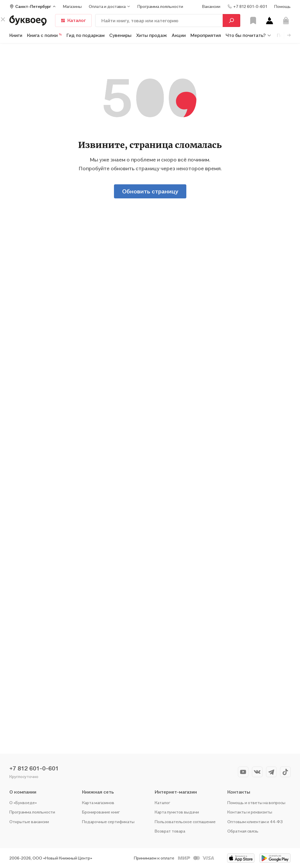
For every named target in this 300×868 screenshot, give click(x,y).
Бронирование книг (101, 812)
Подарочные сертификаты (108, 822)
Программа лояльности (32, 812)
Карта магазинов (98, 803)
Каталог (73, 20)
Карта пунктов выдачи (177, 812)
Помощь (282, 6)
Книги (16, 35)
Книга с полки (44, 35)
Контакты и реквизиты (250, 812)
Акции (179, 35)
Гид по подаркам (86, 35)
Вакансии (211, 6)
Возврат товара (170, 831)
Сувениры (120, 35)
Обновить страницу (150, 191)
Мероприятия (206, 35)
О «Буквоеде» (23, 803)
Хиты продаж (152, 35)
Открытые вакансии (29, 822)
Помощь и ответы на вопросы (256, 803)
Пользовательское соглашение (185, 822)
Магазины (72, 6)
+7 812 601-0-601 (34, 768)
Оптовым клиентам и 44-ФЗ (255, 822)
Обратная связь (243, 831)
